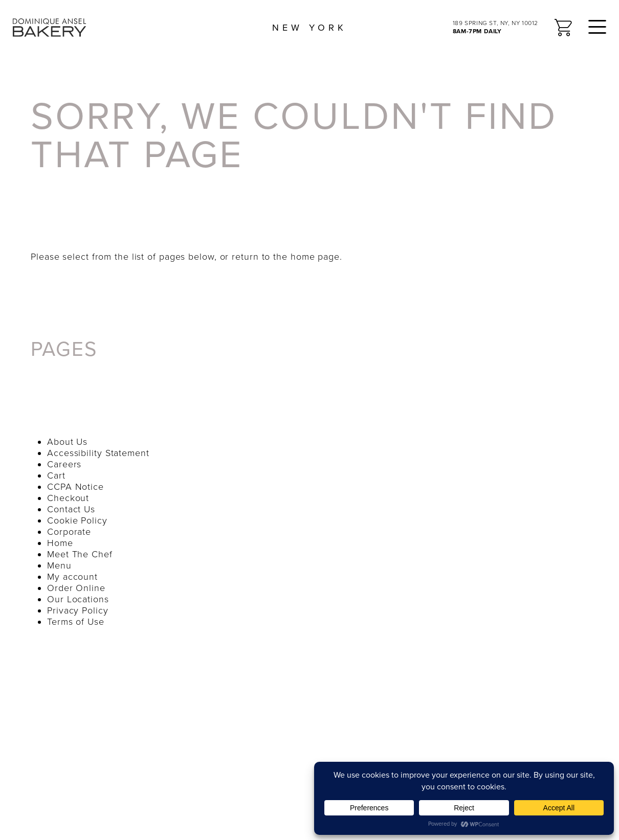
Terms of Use (76, 622)
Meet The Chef (80, 554)
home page (315, 257)
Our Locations (78, 599)
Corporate (69, 532)
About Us (67, 442)
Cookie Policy (77, 520)
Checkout (68, 498)
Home (60, 543)
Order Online (76, 588)
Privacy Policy (78, 610)
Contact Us (71, 509)
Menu (59, 565)
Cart (56, 475)
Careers (64, 464)
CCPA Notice (75, 487)
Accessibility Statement (98, 453)
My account (72, 577)
